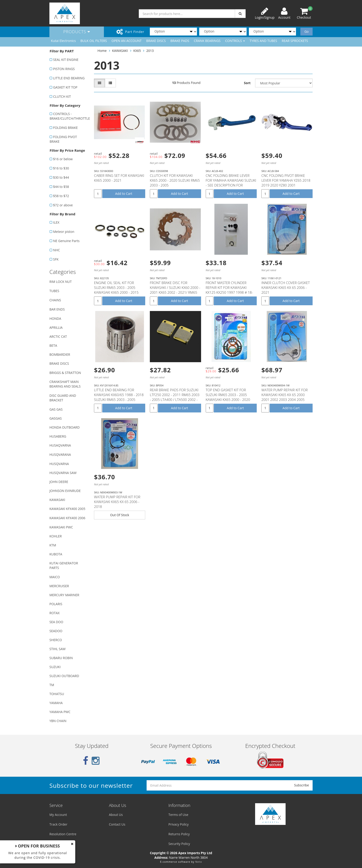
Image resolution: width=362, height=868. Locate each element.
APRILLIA (56, 327)
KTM (53, 545)
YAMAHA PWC (60, 712)
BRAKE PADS (180, 41)
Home (102, 51)
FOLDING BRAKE (65, 128)
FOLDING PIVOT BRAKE (63, 139)
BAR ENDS (57, 309)
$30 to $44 (61, 177)
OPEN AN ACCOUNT (127, 41)
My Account (58, 815)
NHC (57, 250)
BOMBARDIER (60, 354)
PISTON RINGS (64, 69)
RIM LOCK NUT (60, 282)
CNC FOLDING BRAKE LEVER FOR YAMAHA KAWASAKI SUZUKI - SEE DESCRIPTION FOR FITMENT (231, 183)
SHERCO (56, 640)
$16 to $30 (61, 168)
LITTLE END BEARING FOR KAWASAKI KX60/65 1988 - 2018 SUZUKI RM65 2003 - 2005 (119, 395)
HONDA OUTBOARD (65, 427)
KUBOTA (56, 554)
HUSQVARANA (60, 455)
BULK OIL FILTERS (94, 41)
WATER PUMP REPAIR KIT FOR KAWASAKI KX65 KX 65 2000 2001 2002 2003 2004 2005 (284, 395)
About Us (116, 815)
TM (52, 685)
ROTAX (54, 613)
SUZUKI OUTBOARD (64, 676)
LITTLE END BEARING (69, 78)
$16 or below (63, 159)
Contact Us (117, 824)
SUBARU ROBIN (61, 658)
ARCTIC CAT (58, 336)
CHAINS (55, 300)
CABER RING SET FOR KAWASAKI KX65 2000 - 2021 (119, 178)
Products (77, 32)
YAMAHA (56, 703)
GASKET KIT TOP (65, 87)
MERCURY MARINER (64, 595)
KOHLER (56, 536)
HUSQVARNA (59, 464)
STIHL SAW (57, 649)
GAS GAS (56, 409)
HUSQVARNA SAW (63, 473)
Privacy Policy (179, 824)
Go (306, 31)
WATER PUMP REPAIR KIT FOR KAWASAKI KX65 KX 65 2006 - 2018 (117, 502)
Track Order (58, 824)
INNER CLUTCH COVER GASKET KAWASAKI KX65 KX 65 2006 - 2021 (286, 287)
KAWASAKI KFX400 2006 (67, 518)
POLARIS (56, 604)
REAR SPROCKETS (295, 41)
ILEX (56, 222)
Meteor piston (64, 232)
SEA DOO (56, 622)
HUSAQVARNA (60, 445)
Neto (199, 862)
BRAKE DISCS (156, 41)
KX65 (137, 51)
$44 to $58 (61, 187)
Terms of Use (178, 815)
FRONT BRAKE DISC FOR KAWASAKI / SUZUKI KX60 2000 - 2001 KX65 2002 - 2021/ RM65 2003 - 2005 (175, 290)
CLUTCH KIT (62, 96)
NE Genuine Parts (66, 241)
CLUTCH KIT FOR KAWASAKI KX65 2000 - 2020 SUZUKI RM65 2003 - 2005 (175, 180)
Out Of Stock (120, 515)
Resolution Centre (63, 834)
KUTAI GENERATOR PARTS (64, 565)
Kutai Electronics (63, 41)
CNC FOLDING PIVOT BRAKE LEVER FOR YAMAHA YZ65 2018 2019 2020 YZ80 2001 (286, 180)
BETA (53, 345)
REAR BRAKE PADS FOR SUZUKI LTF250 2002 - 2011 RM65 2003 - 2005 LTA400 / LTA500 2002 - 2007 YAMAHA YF (175, 397)
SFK (56, 259)
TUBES (54, 291)
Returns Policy (179, 834)
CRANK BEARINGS (207, 41)
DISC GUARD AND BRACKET (63, 398)
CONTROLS (235, 41)
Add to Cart (124, 194)
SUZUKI (55, 667)
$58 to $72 (61, 196)
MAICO (55, 577)
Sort (247, 83)
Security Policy (179, 844)
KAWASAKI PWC (61, 527)
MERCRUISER (59, 586)
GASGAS (56, 418)
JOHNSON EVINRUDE (65, 491)
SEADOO (56, 631)
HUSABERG (58, 436)
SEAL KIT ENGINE (66, 60)
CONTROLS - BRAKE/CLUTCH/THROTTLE (69, 116)
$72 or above (63, 205)
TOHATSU (57, 694)
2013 (150, 51)
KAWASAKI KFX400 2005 (67, 509)
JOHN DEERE (59, 482)
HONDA (55, 318)
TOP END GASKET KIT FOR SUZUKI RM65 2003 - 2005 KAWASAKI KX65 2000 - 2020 (228, 395)
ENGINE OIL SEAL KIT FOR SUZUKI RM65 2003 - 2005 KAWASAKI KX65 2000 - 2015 (116, 287)
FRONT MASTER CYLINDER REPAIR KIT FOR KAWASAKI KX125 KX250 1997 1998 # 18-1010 (229, 290)
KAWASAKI (57, 500)
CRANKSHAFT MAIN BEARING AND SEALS (65, 384)
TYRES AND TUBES (263, 41)
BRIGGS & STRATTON (65, 373)
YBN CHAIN (58, 721)
